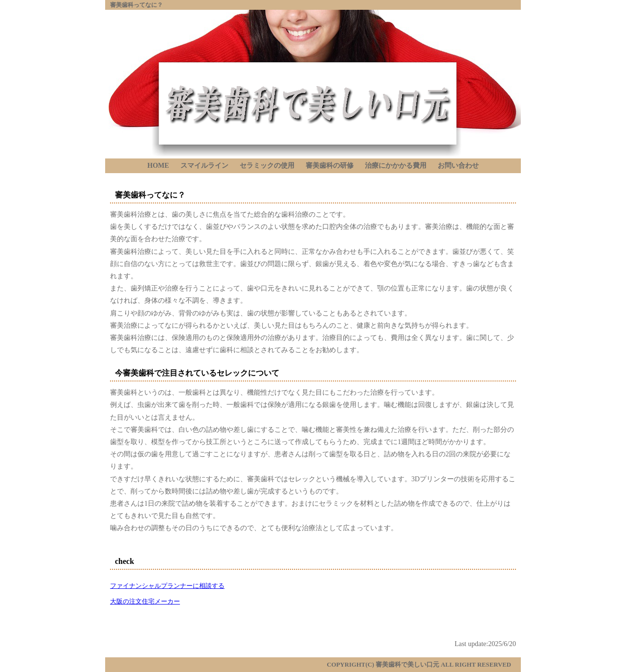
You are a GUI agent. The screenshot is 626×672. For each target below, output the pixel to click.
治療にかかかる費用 (396, 166)
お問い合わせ (458, 166)
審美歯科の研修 (330, 166)
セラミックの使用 (267, 166)
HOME (158, 166)
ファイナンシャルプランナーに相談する (167, 586)
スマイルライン (204, 166)
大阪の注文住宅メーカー (145, 602)
